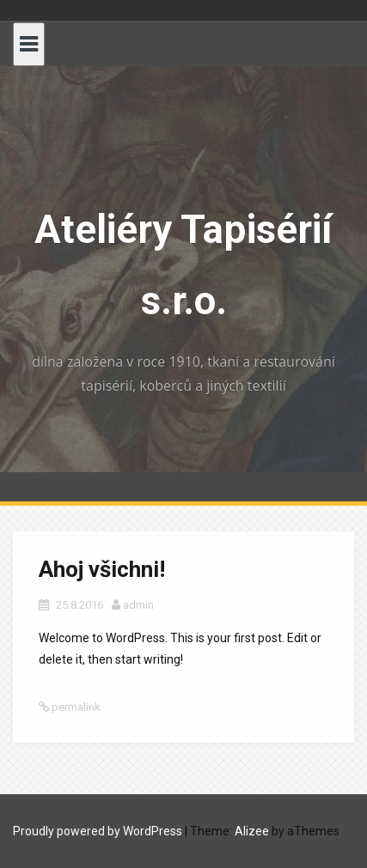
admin (138, 605)
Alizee (252, 831)
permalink (75, 707)
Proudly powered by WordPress (98, 831)
